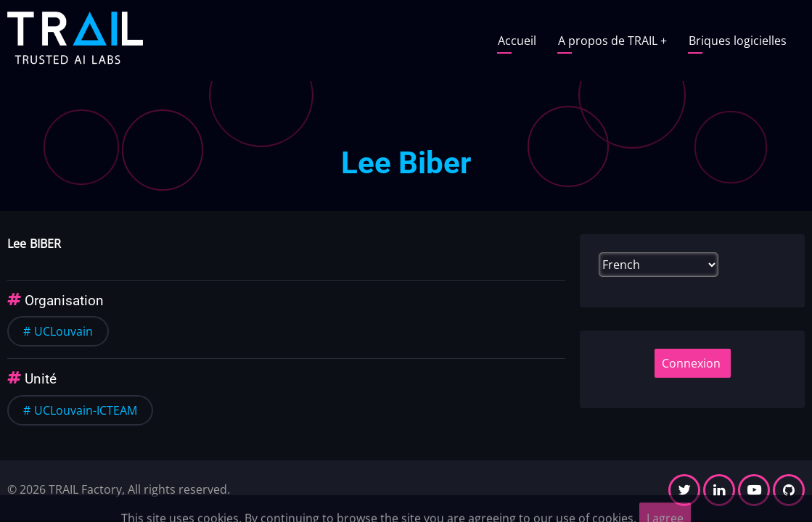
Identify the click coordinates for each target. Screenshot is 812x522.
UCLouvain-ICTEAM (86, 410)
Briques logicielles (738, 41)
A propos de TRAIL (612, 41)
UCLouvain (63, 331)
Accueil (517, 41)
